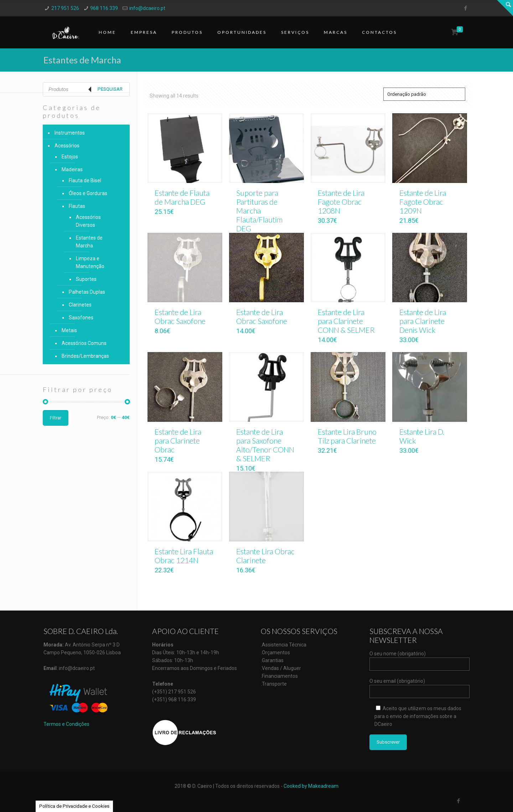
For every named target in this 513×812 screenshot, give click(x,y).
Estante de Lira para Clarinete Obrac (178, 441)
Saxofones (81, 318)
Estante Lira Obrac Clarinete (265, 556)
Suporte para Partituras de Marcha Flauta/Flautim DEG (259, 211)
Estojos (70, 157)
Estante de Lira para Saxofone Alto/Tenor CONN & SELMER (265, 445)
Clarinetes (80, 305)
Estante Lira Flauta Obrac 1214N (184, 556)
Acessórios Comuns (84, 343)
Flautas (77, 206)
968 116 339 (104, 8)
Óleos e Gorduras (88, 193)
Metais (69, 330)
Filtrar (56, 418)
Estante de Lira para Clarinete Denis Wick (423, 321)
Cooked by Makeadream (311, 786)
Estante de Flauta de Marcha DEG (182, 197)
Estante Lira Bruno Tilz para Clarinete (347, 436)
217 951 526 (65, 8)
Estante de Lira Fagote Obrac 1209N (423, 202)
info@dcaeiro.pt (147, 8)
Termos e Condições (66, 724)
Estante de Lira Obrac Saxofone (180, 316)
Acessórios (67, 146)
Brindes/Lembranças (85, 356)
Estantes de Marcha (89, 242)
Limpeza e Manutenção (90, 262)
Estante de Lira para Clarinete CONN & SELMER (346, 321)
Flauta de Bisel (85, 180)
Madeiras (72, 169)
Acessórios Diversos (88, 221)
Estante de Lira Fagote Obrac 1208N (341, 202)
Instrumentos (70, 133)
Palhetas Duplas (87, 292)
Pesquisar (110, 89)
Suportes (86, 279)
